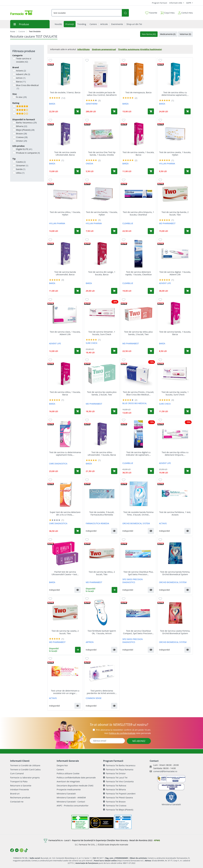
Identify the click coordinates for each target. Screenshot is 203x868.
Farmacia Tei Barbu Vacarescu (119, 765)
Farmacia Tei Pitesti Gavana (118, 797)
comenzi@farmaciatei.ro (165, 771)
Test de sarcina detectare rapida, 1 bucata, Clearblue (138, 273)
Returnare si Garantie (21, 785)
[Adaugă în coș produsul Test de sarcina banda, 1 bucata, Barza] (187, 351)
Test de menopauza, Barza (138, 92)
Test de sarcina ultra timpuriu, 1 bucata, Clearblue (138, 213)
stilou (20, 173)
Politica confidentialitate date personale (76, 777)
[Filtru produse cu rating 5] (14, 106)
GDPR (189, 3)
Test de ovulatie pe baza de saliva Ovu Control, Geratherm (102, 94)
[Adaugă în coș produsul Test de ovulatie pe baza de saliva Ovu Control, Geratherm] (114, 111)
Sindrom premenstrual (104, 49)
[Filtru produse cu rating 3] (14, 113)
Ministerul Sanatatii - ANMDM (71, 797)
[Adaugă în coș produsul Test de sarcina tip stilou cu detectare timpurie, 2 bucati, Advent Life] (187, 471)
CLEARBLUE (128, 223)
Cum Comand (17, 773)
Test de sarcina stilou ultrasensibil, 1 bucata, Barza (102, 454)
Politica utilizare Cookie (68, 773)
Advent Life (23, 74)
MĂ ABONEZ (139, 741)
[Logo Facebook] (12, 850)
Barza (21, 82)
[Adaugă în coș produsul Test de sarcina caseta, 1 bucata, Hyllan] (187, 171)
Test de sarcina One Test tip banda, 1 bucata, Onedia (102, 153)
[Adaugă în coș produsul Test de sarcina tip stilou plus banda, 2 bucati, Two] (151, 351)
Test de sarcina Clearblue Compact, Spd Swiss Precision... (138, 632)
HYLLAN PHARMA (167, 164)
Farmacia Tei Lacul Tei (115, 777)
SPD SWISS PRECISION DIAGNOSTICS (133, 581)
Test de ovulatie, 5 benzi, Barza (65, 92)
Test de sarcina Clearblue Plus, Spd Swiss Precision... (138, 573)
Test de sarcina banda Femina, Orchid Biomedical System (175, 573)
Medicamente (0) (168, 34)
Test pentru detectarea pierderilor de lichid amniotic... (102, 692)
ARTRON (90, 642)
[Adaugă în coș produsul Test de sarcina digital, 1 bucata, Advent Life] (187, 291)
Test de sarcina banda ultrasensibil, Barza (65, 273)
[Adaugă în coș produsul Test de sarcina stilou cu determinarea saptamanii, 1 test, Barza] (187, 111)
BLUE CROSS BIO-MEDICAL (135, 403)
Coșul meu (168, 12)
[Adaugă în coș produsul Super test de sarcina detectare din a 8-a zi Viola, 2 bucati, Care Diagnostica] (78, 531)
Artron (21, 78)
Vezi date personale (128, 733)
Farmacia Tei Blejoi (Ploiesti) (118, 810)
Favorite (151, 13)
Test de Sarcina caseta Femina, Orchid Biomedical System (175, 632)
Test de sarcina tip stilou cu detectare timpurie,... (175, 454)
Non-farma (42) (149, 34)
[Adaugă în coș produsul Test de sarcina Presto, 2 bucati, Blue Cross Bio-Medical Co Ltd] (151, 411)
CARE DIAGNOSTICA (58, 464)
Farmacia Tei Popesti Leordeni (119, 794)
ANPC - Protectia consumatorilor (73, 805)
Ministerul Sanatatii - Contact (71, 802)
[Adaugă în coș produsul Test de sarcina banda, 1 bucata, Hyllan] (114, 231)
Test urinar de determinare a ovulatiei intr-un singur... (65, 692)
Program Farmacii (160, 3)
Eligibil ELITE (24, 149)
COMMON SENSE (94, 698)
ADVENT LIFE (165, 283)
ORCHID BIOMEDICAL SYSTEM (136, 523)
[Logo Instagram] (22, 850)
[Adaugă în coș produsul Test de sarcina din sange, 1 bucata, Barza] (114, 291)
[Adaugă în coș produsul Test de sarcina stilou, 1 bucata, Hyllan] (78, 231)
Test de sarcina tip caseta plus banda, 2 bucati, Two (102, 393)
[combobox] (87, 13)
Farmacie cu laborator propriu (25, 777)
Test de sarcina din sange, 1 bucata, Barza (102, 273)
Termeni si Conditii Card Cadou (25, 769)
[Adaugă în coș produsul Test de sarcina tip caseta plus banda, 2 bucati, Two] (114, 411)
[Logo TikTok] (26, 850)
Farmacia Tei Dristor (114, 773)
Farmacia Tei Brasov (114, 802)
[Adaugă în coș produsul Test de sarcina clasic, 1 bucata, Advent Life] (78, 351)
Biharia (21, 126)
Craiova (22, 137)
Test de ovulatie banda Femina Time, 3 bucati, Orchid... (138, 513)
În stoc (21, 97)
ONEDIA (89, 164)
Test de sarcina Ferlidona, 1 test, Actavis (175, 513)
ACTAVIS (163, 523)
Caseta (21, 162)
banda (21, 169)
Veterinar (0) (185, 34)
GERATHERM (92, 104)
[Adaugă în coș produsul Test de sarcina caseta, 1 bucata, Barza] (151, 171)
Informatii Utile (176, 3)
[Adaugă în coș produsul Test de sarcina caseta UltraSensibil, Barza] (78, 171)
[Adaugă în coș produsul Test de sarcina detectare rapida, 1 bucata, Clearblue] (151, 291)
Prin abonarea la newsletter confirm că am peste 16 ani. (123, 730)
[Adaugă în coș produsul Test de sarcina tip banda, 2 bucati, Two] (187, 231)
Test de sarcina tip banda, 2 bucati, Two (175, 213)
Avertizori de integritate (68, 781)
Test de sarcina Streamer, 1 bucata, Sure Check (102, 333)
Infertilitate (83, 49)
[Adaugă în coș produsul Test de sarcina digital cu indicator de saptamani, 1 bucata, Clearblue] (151, 471)
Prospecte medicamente (69, 789)
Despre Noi (62, 765)
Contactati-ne (17, 802)
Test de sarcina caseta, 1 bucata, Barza (138, 153)
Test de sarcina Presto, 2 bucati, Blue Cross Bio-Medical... (139, 393)
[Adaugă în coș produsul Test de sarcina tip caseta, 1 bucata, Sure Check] (187, 411)
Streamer (22, 165)
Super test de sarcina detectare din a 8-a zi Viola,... (65, 513)
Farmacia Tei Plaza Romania (118, 769)
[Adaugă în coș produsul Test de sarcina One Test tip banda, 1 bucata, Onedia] (114, 171)
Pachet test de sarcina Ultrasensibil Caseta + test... (65, 573)
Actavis (21, 71)
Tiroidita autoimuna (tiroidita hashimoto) (140, 49)
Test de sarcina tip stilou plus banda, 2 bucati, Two (138, 333)
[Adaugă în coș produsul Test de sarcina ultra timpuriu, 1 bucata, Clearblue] (151, 231)
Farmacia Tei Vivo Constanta (118, 781)
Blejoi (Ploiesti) (25, 130)
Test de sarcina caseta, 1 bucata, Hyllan (175, 153)
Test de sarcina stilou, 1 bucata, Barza (65, 393)
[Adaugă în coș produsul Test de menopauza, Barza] (151, 111)
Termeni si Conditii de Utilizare (25, 765)
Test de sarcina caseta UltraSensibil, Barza (65, 153)
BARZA (52, 104)
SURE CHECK (91, 343)
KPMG (157, 840)
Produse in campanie (28, 153)
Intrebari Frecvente (20, 789)
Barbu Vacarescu (26, 122)
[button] (114, 531)
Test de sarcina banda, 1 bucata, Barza (175, 333)
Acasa (13, 31)
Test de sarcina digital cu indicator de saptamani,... (139, 454)
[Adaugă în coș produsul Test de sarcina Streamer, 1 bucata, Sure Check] (114, 351)
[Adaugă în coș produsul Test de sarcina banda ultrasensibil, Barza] (78, 291)
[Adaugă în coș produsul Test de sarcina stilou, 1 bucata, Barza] (78, 411)
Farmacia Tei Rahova (115, 785)
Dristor (21, 141)
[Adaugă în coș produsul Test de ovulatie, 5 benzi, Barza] (78, 111)
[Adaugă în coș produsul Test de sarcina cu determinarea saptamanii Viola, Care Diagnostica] (78, 471)
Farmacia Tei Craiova (115, 805)
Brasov (21, 133)
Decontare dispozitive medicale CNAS (75, 785)
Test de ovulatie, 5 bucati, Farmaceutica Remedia (102, 513)
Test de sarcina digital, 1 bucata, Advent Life (175, 273)
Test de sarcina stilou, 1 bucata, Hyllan (65, 213)
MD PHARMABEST (167, 223)
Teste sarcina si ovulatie (23, 60)
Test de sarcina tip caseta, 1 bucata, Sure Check (175, 393)
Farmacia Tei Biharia (114, 789)
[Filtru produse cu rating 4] (14, 110)
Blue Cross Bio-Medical (27, 87)
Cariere (60, 769)
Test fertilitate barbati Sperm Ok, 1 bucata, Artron (102, 632)
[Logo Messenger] (17, 850)
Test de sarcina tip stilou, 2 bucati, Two (102, 573)
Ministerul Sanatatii (66, 794)
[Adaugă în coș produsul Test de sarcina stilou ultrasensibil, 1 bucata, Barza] (114, 471)
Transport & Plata (19, 781)
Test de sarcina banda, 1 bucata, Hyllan (102, 213)
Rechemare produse (20, 797)
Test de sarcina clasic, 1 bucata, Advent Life (65, 333)
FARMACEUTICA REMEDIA (97, 523)
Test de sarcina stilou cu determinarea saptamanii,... (175, 94)
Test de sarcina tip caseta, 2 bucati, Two (65, 632)
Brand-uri (15, 794)
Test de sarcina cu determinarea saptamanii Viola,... (65, 454)
